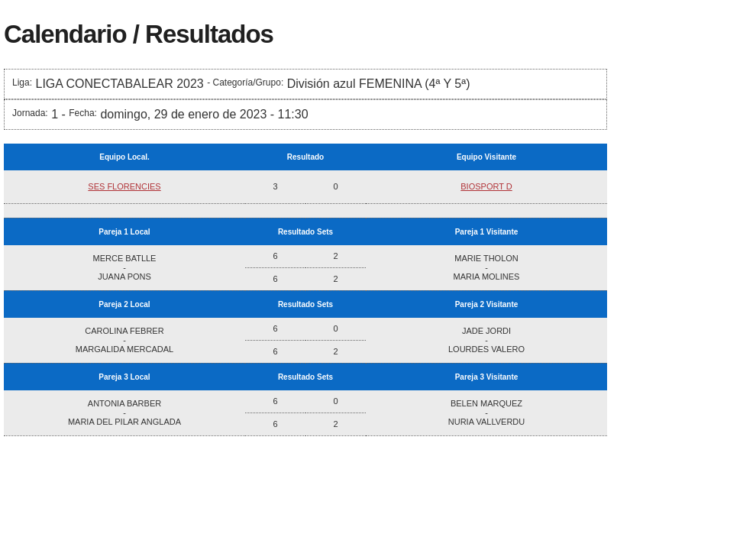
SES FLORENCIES (124, 186)
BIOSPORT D (486, 186)
